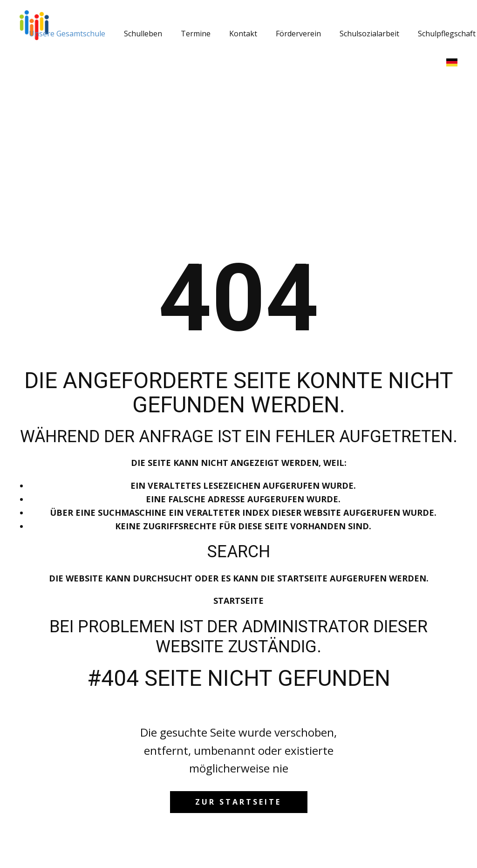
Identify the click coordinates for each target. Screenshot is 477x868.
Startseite (238, 601)
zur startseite (238, 802)
